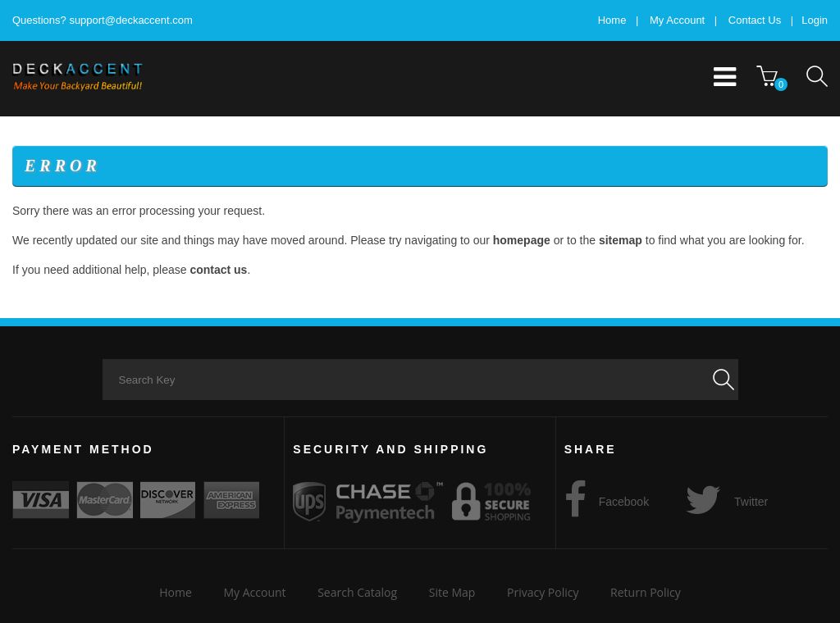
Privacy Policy (543, 592)
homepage (522, 240)
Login (815, 20)
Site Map (452, 592)
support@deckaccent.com (131, 20)
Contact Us (755, 20)
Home (612, 20)
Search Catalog (357, 592)
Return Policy (646, 592)
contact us (218, 270)
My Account (677, 20)
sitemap (621, 240)
